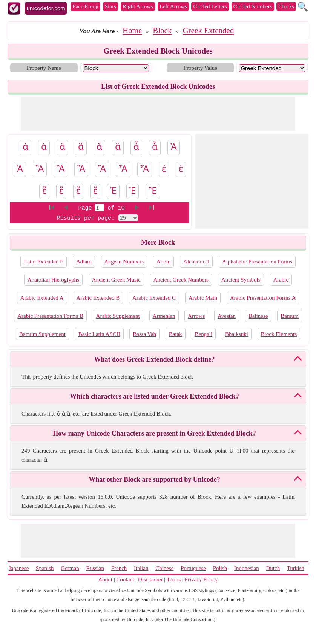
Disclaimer (150, 579)
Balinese (258, 316)
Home (132, 31)
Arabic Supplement (118, 316)
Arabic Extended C (154, 298)
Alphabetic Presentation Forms (257, 262)
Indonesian (247, 568)
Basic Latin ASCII (99, 334)
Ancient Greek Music (116, 280)
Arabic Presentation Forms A (263, 298)
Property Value (200, 68)
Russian (95, 568)
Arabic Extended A (42, 298)
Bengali (204, 334)
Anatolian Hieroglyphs (53, 280)
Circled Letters (210, 6)
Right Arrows (138, 6)
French (119, 568)
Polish (220, 568)
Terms (174, 579)
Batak (176, 334)
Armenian (164, 316)
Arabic (281, 280)
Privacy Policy (201, 579)
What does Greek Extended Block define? (154, 359)
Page (87, 208)
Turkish (296, 568)
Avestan (227, 316)
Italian (141, 568)
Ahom (164, 262)
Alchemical (196, 262)
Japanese (19, 568)
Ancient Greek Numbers (181, 280)
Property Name (44, 68)
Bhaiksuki (237, 334)
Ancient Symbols (241, 280)
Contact (125, 579)
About (106, 579)
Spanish (45, 568)
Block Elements (279, 334)
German (70, 568)
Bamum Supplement (42, 334)
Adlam (84, 262)
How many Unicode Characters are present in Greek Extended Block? (154, 433)
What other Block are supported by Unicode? (154, 479)
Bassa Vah (144, 334)
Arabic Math (203, 298)
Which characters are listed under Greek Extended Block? (154, 396)
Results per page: (86, 218)
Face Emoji (85, 6)
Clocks (286, 6)
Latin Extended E (44, 262)
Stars (110, 6)
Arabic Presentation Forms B (50, 316)
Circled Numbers (253, 6)
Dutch (273, 568)
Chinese (164, 568)
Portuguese (193, 568)
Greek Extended (208, 31)
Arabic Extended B (98, 298)
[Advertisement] (158, 114)
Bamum (290, 316)
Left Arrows (173, 6)
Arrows (196, 316)
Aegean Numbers (124, 262)
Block (162, 31)
